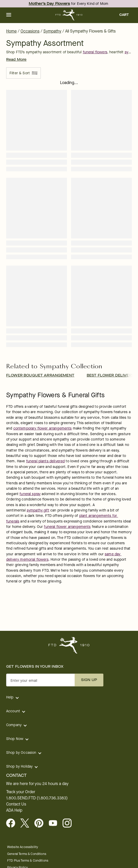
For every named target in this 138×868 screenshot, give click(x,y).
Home (11, 31)
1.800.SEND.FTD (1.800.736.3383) (37, 798)
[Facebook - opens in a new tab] (13, 823)
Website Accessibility (23, 847)
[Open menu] (9, 15)
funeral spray (30, 494)
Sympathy (52, 31)
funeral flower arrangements (67, 527)
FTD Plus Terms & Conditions (28, 860)
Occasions (30, 31)
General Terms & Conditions (27, 854)
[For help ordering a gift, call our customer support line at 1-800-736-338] (69, 15)
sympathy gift (38, 510)
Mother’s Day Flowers (49, 4)
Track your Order (21, 792)
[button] (9, 15)
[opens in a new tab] (55, 823)
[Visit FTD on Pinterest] (41, 823)
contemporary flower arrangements (43, 428)
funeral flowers (95, 52)
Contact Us (16, 804)
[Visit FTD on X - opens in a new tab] (27, 823)
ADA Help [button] (14, 810)
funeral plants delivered (46, 461)
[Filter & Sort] (23, 73)
